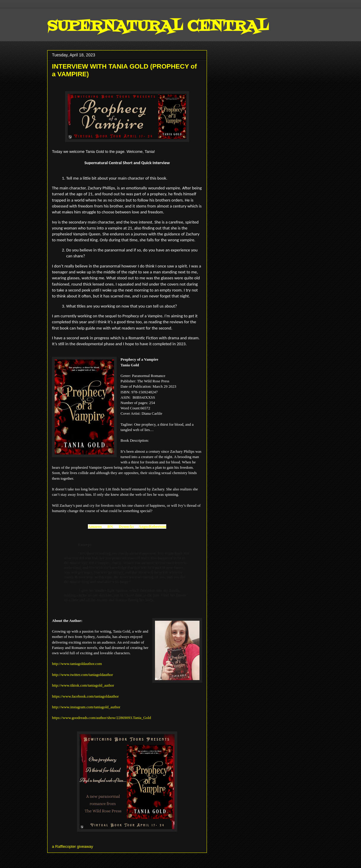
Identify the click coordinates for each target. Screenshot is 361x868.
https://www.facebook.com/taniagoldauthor (85, 696)
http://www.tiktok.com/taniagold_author (83, 685)
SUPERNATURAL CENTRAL (158, 27)
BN (110, 526)
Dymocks (126, 526)
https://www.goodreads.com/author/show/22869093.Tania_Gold (102, 718)
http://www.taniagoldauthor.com (77, 664)
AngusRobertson (152, 526)
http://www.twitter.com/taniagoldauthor (83, 675)
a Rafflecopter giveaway (73, 846)
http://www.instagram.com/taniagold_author (86, 707)
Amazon (95, 526)
